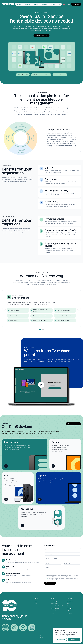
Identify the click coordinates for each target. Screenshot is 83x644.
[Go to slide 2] (42, 329)
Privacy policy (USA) (55, 608)
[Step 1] (45, 154)
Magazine (69, 606)
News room (70, 613)
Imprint (52, 599)
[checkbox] (45, 575)
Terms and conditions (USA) (57, 606)
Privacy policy (54, 601)
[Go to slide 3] (44, 329)
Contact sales (41, 36)
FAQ (68, 611)
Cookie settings (54, 603)
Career (36, 601)
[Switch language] (65, 4)
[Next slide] (79, 309)
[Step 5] (53, 154)
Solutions (28, 4)
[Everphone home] (8, 4)
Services (20, 4)
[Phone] (48, 559)
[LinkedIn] (42, 636)
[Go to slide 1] (40, 329)
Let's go (50, 583)
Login (69, 4)
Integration (53, 611)
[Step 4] (51, 154)
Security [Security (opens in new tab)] (53, 613)
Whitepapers (70, 601)
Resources (45, 4)
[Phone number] (67, 559)
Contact (76, 4)
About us (54, 4)
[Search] (60, 4)
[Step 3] (49, 154)
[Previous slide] (4, 309)
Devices (37, 4)
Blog (68, 603)
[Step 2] (48, 154)
